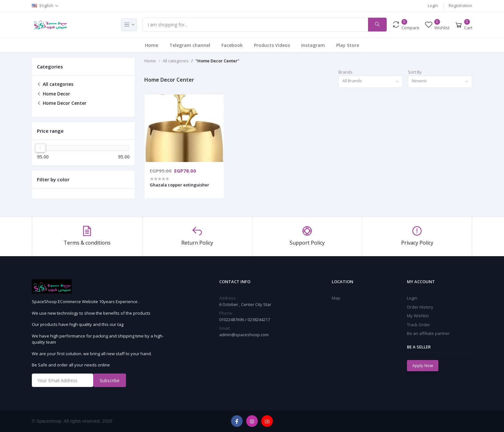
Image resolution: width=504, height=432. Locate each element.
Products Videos (272, 45)
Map (336, 298)
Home (152, 45)
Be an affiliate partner (428, 333)
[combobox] (371, 82)
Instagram (313, 45)
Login (433, 5)
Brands (346, 72)
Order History (420, 307)
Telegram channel (190, 45)
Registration (460, 5)
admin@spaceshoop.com (244, 335)
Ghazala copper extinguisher (180, 185)
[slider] (40, 148)
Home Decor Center (62, 103)
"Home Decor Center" (217, 61)
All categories (55, 84)
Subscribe (110, 380)
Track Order (419, 325)
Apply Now (423, 365)
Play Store (348, 45)
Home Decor (54, 94)
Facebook (232, 45)
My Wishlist (418, 316)
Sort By (415, 72)
